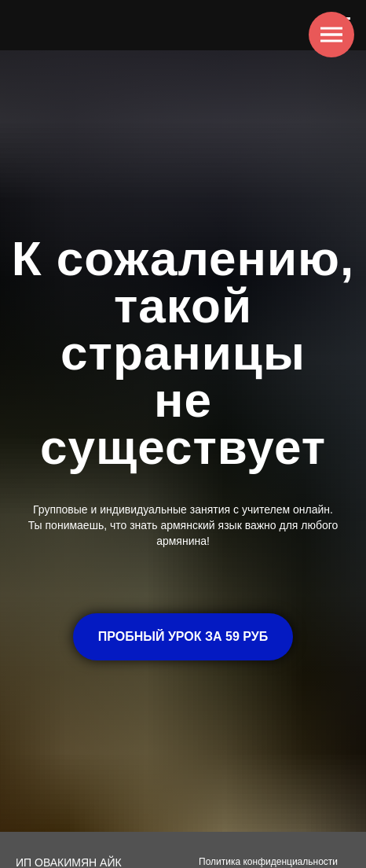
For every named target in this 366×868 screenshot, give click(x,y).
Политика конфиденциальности (268, 862)
